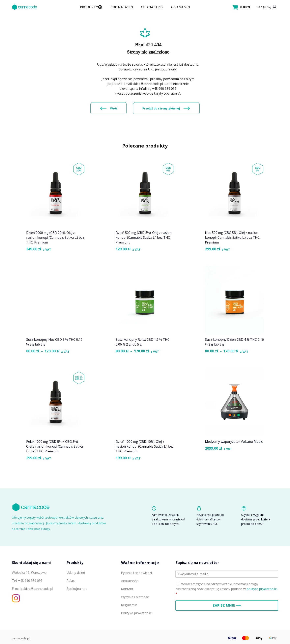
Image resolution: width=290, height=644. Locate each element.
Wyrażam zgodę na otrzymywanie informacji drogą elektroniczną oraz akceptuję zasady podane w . (227, 589)
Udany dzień (76, 573)
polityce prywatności (262, 589)
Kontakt (127, 589)
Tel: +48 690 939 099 (27, 581)
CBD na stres (152, 7)
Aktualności (130, 581)
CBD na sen (181, 7)
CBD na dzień (122, 7)
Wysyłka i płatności (135, 597)
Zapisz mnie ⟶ (227, 605)
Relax (70, 581)
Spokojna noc (77, 589)
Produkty (91, 7)
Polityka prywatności (137, 613)
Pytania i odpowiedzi (136, 573)
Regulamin (129, 605)
